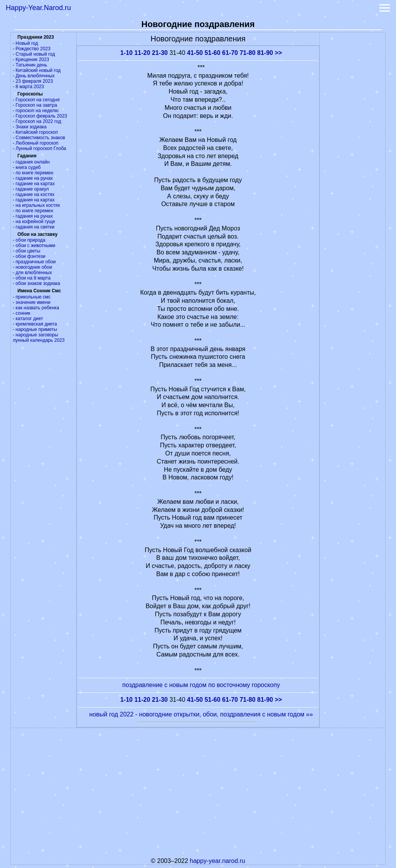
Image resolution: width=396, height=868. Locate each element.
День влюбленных (35, 76)
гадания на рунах (34, 216)
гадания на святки (35, 227)
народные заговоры (37, 335)
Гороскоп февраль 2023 (41, 116)
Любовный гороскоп (37, 143)
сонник (23, 313)
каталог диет (29, 319)
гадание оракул (32, 189)
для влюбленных (34, 273)
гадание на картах (35, 184)
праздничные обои (36, 262)
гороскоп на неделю (37, 111)
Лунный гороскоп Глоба (41, 148)
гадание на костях (35, 194)
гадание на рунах (34, 178)
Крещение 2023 (32, 60)
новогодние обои (34, 267)
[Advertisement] (353, 148)
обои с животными (35, 246)
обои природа (30, 240)
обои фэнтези (30, 256)
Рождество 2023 (33, 49)
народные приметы (36, 329)
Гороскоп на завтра (36, 105)
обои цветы (28, 251)
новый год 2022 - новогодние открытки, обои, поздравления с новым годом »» (201, 714)
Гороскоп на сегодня (38, 100)
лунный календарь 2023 (39, 340)
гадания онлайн (32, 162)
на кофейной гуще (35, 222)
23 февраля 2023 (34, 81)
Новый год (27, 43)
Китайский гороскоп (37, 132)
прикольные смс (33, 297)
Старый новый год (35, 54)
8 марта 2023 (30, 87)
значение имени (33, 302)
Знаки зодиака (31, 127)
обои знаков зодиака (38, 283)
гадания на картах (35, 200)
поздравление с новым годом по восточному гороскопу (201, 685)
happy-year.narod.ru (218, 861)
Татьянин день (31, 65)
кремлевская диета (36, 324)
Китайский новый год (38, 70)
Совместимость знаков (40, 138)
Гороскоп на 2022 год (38, 121)
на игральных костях (38, 205)
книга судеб (28, 167)
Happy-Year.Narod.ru (38, 8)
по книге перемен (34, 173)
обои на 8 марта (33, 278)
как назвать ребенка (37, 308)
